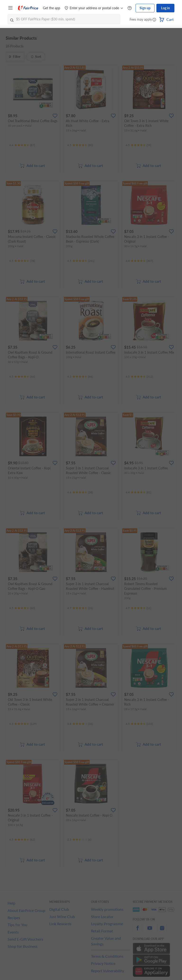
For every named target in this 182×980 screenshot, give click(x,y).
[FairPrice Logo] (28, 8)
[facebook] (137, 931)
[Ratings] (22, 145)
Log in (166, 8)
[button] (154, 20)
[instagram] (162, 931)
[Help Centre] (130, 8)
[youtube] (150, 931)
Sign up (145, 8)
